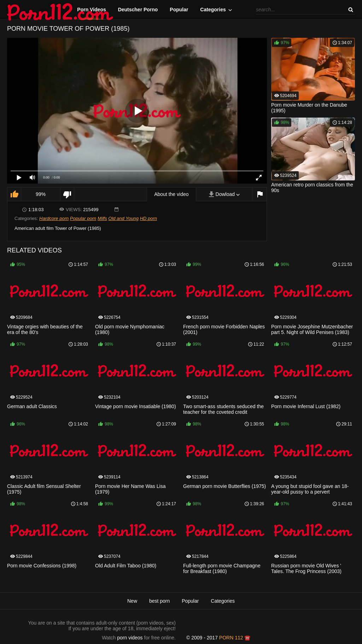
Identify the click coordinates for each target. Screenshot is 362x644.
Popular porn (83, 218)
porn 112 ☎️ (235, 638)
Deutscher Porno (138, 10)
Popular (179, 10)
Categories (213, 10)
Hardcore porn (54, 218)
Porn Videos (91, 10)
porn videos (130, 638)
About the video (171, 194)
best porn (159, 601)
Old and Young (123, 218)
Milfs (102, 218)
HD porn (148, 218)
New (132, 601)
